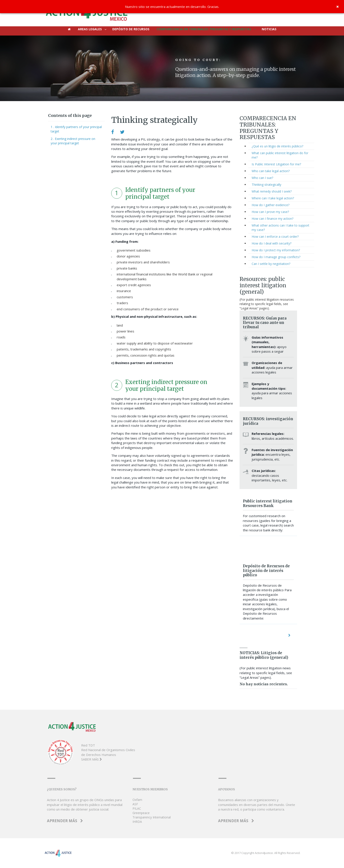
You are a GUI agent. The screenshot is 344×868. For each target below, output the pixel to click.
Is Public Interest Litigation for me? (276, 164)
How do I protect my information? (276, 250)
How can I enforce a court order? (275, 237)
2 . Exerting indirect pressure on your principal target (73, 141)
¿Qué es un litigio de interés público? (277, 146)
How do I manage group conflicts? (276, 257)
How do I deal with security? (271, 243)
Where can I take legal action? (273, 198)
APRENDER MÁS (65, 821)
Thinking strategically (266, 185)
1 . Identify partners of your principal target (76, 129)
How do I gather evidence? (271, 205)
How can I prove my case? (270, 212)
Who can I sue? (262, 178)
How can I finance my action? (272, 219)
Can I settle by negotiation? (271, 264)
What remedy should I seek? (272, 191)
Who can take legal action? (271, 171)
